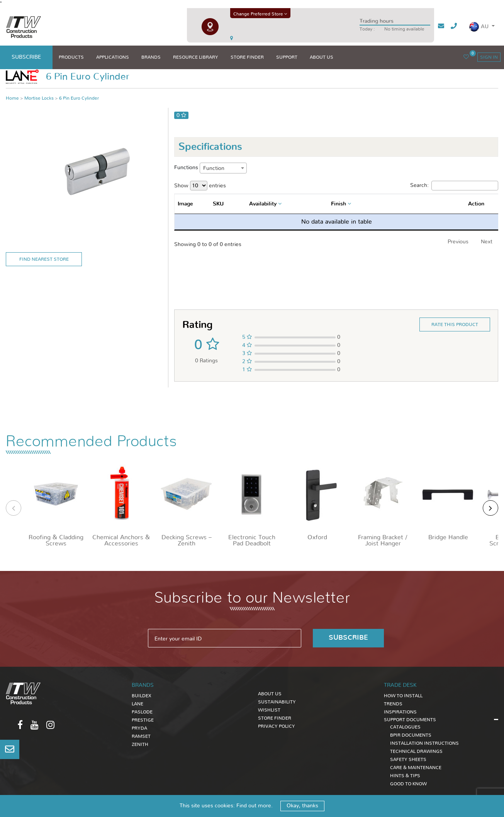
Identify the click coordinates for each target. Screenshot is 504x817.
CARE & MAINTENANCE (416, 768)
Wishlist (269, 710)
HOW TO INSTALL (403, 696)
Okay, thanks (302, 806)
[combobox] (223, 168)
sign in (489, 57)
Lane (137, 704)
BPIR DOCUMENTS (411, 735)
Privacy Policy (277, 726)
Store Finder (275, 718)
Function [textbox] (214, 168)
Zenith (140, 744)
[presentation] (14, 508)
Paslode (142, 712)
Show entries (200, 186)
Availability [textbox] (263, 204)
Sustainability (277, 702)
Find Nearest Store (44, 259)
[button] (482, 27)
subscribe (26, 57)
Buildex (142, 696)
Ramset (141, 736)
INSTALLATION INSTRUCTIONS (424, 743)
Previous (458, 242)
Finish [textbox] (339, 204)
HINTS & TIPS (405, 776)
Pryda (139, 728)
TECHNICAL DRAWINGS (416, 751)
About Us (270, 694)
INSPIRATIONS (400, 712)
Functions (186, 168)
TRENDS (393, 704)
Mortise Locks (39, 98)
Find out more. (255, 806)
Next (487, 242)
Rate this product (455, 324)
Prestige (143, 720)
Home (12, 98)
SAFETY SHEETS (408, 759)
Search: (454, 186)
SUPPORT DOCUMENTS (410, 720)
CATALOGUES (405, 727)
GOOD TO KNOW (408, 784)
